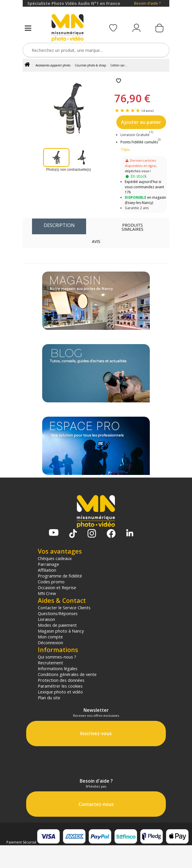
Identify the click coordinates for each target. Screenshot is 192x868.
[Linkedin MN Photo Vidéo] (130, 533)
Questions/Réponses (58, 613)
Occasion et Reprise (57, 587)
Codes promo (51, 582)
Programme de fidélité (60, 576)
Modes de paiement (57, 625)
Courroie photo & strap (90, 65)
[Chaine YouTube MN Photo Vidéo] (54, 533)
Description (59, 225)
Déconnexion (50, 642)
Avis (96, 241)
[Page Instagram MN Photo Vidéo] (92, 534)
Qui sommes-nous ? (57, 657)
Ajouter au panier (141, 122)
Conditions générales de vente (67, 674)
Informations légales (58, 668)
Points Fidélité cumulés (139, 142)
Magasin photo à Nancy (61, 631)
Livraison (46, 619)
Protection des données (61, 680)
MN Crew (47, 593)
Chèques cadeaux (55, 558)
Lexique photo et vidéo (60, 692)
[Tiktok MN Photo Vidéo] (73, 534)
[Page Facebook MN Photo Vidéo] (111, 534)
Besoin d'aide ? (147, 3)
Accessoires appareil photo (53, 65)
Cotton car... (119, 65)
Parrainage (48, 564)
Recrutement (50, 663)
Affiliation (47, 570)
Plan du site (49, 698)
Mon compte (50, 637)
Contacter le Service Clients (64, 608)
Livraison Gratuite (137, 135)
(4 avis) (147, 111)
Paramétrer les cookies (60, 686)
